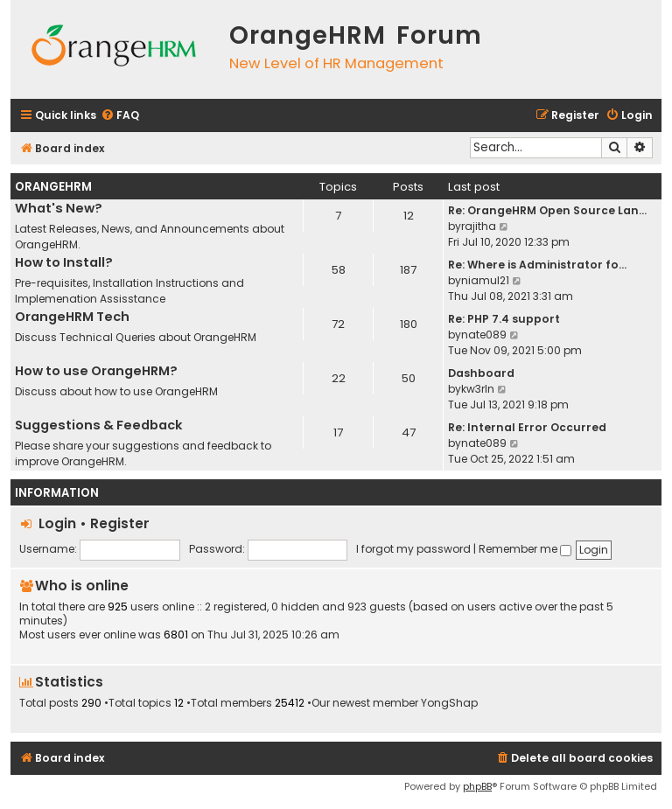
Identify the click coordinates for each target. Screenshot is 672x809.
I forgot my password (413, 549)
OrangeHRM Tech (72, 317)
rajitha (479, 226)
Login (57, 523)
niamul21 (485, 280)
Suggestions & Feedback (99, 425)
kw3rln (478, 389)
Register (120, 523)
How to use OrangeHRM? (96, 371)
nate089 (484, 335)
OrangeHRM (53, 187)
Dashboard (481, 373)
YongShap (449, 703)
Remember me (525, 549)
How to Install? (64, 262)
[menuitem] (120, 116)
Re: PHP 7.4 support (504, 319)
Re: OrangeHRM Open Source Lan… (547, 210)
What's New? (59, 208)
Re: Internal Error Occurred (527, 427)
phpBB (477, 786)
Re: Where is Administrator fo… (537, 265)
